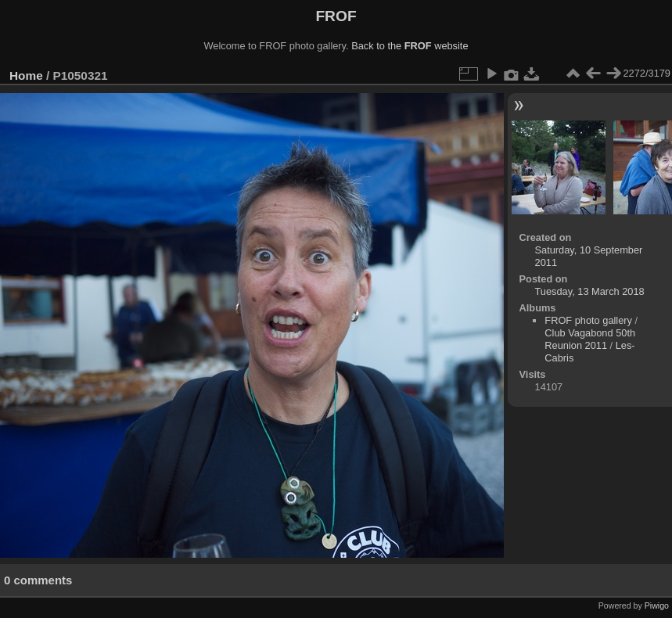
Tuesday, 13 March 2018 (590, 291)
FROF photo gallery (588, 320)
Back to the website (410, 46)
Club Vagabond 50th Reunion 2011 (590, 339)
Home (26, 75)
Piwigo (657, 605)
